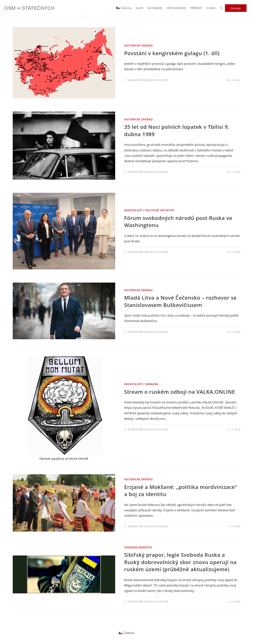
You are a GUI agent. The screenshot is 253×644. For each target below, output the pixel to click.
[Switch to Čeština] (127, 633)
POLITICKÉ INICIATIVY (160, 210)
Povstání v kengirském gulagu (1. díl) (172, 53)
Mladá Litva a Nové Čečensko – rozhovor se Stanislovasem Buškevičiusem (181, 301)
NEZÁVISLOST (133, 210)
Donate (236, 8)
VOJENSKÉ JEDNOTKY (138, 547)
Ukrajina (152, 384)
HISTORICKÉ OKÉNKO (138, 46)
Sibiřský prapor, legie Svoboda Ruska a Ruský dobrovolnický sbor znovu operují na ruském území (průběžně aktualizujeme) (180, 562)
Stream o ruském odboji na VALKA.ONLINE (180, 392)
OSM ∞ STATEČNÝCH (31, 8)
